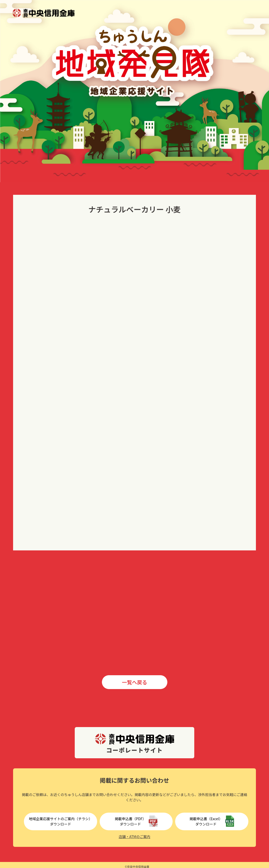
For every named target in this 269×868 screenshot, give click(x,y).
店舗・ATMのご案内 (134, 837)
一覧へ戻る (135, 682)
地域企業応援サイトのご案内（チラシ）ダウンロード (61, 821)
